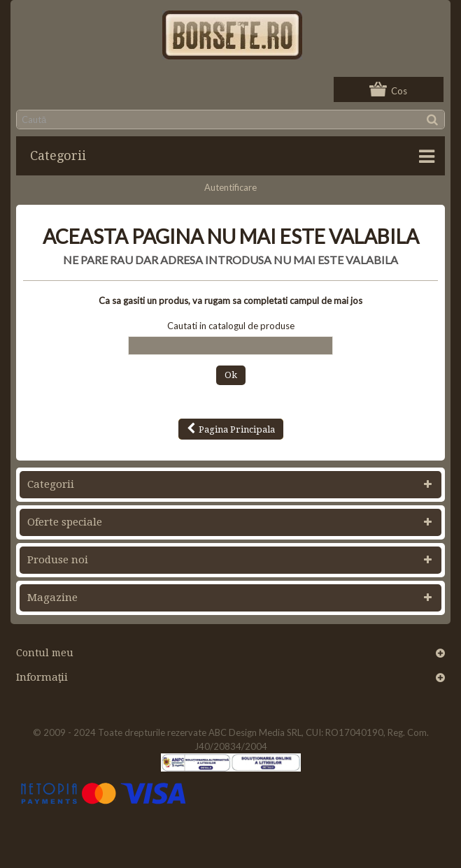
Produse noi (58, 560)
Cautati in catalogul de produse (231, 326)
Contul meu (45, 653)
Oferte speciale (65, 522)
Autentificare (230, 187)
